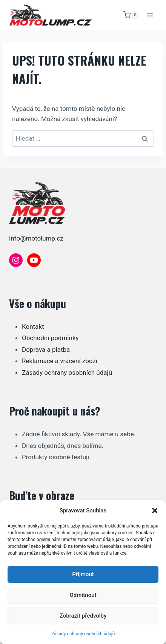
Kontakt (33, 327)
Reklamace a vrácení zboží (60, 361)
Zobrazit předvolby (83, 616)
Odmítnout (83, 595)
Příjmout (83, 574)
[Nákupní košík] (131, 15)
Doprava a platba (46, 350)
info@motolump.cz (36, 238)
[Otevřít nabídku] (150, 15)
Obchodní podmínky (50, 338)
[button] (155, 511)
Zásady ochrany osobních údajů (83, 634)
